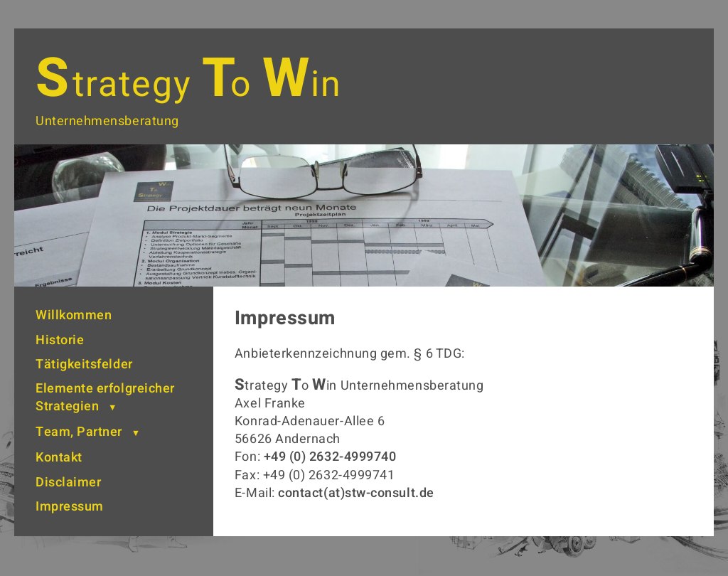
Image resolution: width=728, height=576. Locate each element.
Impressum (70, 507)
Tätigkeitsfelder (84, 364)
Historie (60, 340)
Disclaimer (68, 482)
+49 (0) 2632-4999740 (330, 457)
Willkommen (74, 315)
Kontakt (59, 458)
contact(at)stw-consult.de (356, 493)
